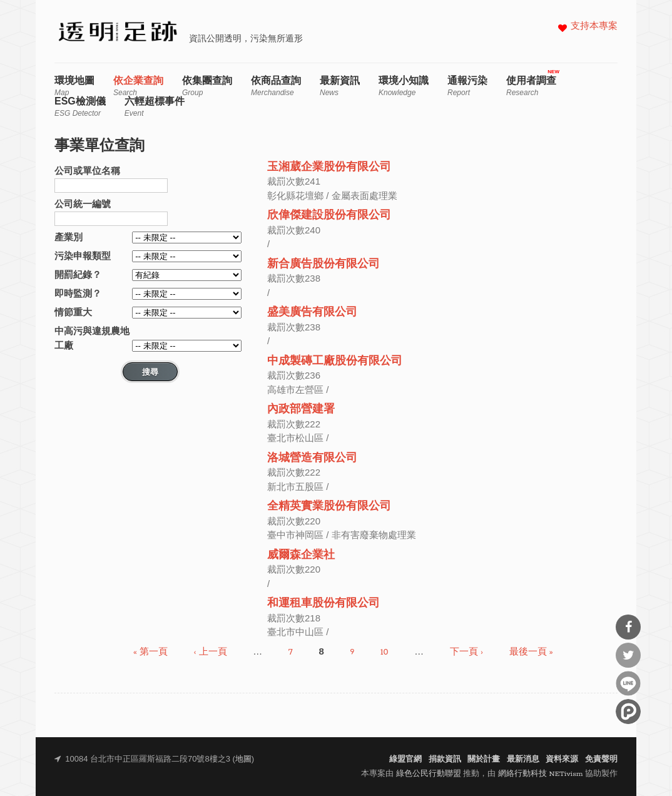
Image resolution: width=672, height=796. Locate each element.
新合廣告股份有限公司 (323, 264)
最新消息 (523, 759)
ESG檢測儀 (80, 107)
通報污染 (467, 86)
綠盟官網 (405, 759)
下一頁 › (466, 652)
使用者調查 (531, 86)
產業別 (69, 237)
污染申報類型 (83, 256)
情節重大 (73, 312)
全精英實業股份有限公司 (329, 507)
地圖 (243, 759)
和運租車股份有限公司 (323, 604)
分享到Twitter (628, 655)
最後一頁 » (531, 652)
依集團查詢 (207, 86)
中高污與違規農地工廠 (92, 338)
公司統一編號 (83, 204)
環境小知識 (404, 86)
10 (384, 652)
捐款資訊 (445, 759)
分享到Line (628, 683)
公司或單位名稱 (87, 171)
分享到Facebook (628, 627)
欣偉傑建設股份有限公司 (329, 216)
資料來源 (562, 759)
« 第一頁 (150, 652)
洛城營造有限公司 (312, 458)
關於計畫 (484, 759)
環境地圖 (74, 86)
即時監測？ (78, 293)
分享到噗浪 (628, 712)
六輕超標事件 (155, 107)
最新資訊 (340, 86)
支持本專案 (594, 27)
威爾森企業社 (301, 555)
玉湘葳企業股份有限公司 (329, 167)
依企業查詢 (138, 86)
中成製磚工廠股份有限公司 (335, 361)
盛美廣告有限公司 (312, 313)
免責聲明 (601, 759)
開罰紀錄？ (78, 274)
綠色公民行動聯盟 (429, 774)
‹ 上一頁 (211, 652)
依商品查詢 (276, 86)
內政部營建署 (301, 410)
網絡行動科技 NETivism (541, 774)
